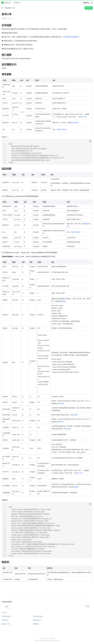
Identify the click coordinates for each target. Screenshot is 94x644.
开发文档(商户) (6, 616)
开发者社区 (5, 620)
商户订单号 (84, 117)
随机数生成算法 (74, 123)
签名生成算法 (77, 232)
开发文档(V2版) (38, 616)
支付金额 (75, 415)
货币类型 (61, 404)
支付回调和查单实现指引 (71, 37)
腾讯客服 (36, 624)
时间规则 (76, 487)
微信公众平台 (6, 624)
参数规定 (64, 301)
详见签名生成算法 (61, 130)
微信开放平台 (37, 620)
